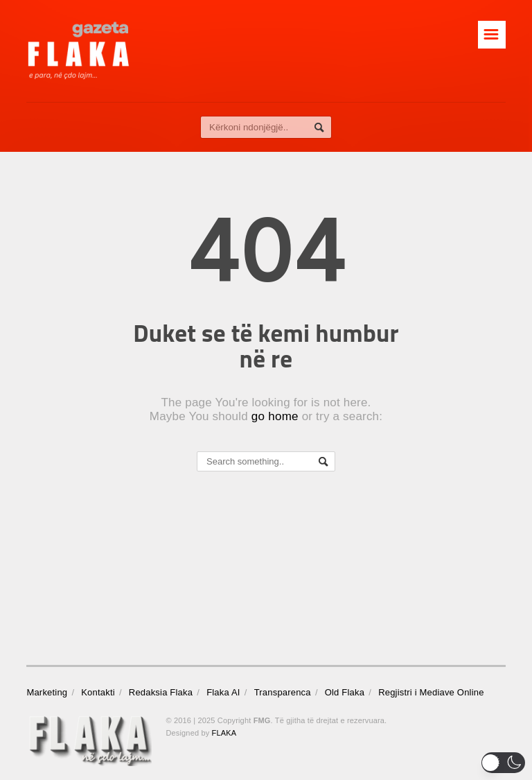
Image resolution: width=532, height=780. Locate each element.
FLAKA (224, 733)
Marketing (47, 692)
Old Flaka (345, 692)
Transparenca (283, 692)
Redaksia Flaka (161, 692)
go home (275, 416)
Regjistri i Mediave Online (431, 692)
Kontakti (98, 692)
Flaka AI (223, 692)
